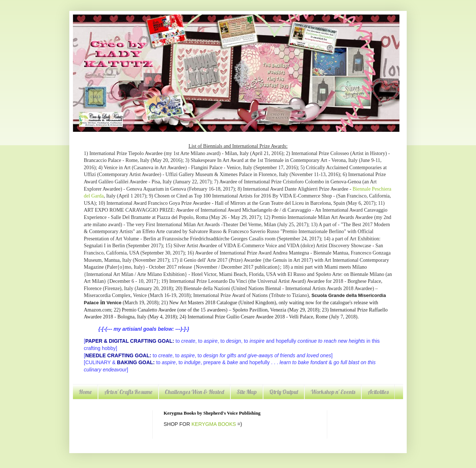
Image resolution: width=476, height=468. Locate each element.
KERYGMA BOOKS (214, 424)
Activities (378, 392)
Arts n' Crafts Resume (128, 392)
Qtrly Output (284, 392)
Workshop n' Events (333, 392)
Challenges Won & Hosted (194, 392)
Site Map (247, 392)
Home (85, 392)
